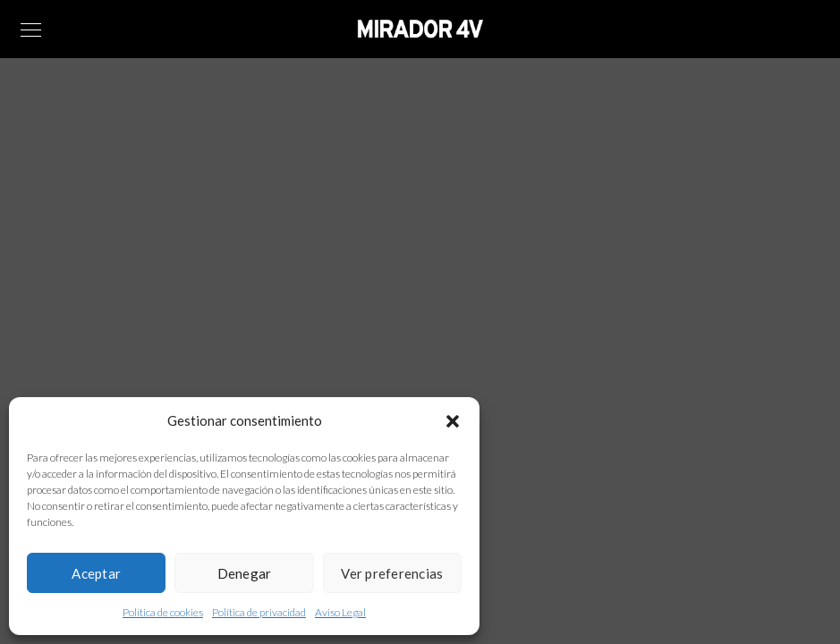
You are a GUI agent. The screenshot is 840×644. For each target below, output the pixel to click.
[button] (453, 421)
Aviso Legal (340, 612)
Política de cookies (163, 612)
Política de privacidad (259, 612)
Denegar (245, 573)
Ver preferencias (392, 573)
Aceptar (96, 573)
